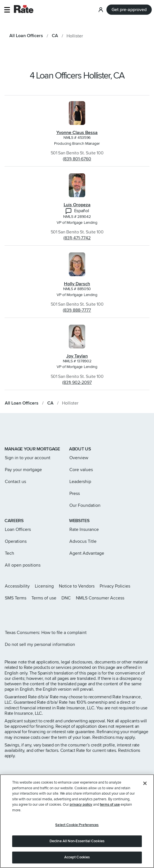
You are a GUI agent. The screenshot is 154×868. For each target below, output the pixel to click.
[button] (7, 10)
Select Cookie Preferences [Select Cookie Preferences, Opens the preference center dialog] (77, 825)
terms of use (110, 805)
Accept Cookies (77, 857)
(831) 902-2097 (77, 382)
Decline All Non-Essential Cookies (77, 841)
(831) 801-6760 (77, 159)
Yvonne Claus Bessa (77, 133)
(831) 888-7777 (77, 310)
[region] (77, 821)
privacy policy (81, 805)
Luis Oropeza (77, 205)
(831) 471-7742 (77, 238)
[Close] (145, 783)
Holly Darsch (77, 284)
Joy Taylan (77, 356)
